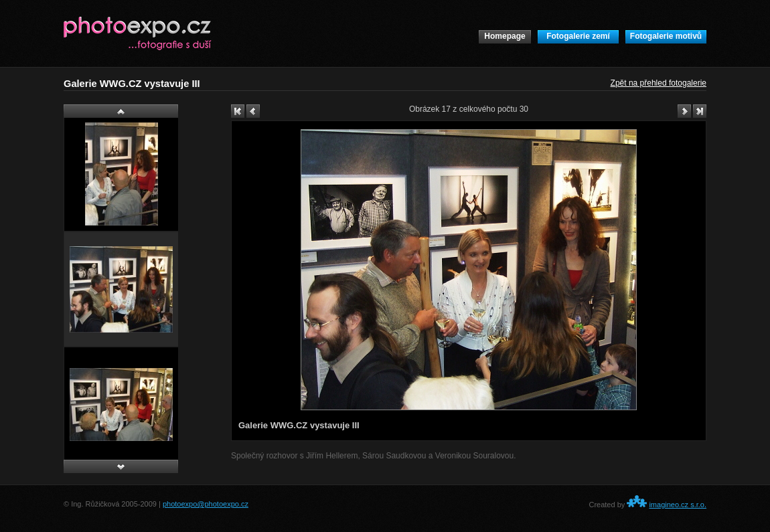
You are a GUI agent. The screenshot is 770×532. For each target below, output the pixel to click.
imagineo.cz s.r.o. (678, 505)
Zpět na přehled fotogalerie (659, 83)
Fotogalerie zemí (578, 36)
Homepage (505, 36)
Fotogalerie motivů (666, 36)
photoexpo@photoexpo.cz (206, 504)
